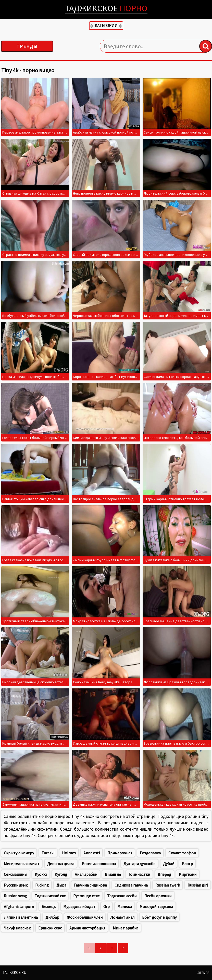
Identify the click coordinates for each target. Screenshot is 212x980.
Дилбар (52, 917)
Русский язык (16, 885)
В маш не (113, 874)
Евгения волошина (99, 864)
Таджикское (106, 8)
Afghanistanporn (19, 906)
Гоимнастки (139, 874)
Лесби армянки (158, 896)
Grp (107, 906)
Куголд (61, 874)
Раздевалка (150, 853)
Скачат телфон (182, 853)
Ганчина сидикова (90, 885)
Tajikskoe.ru (14, 972)
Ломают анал (122, 917)
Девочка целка (61, 864)
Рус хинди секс (86, 896)
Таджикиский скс (50, 896)
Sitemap (203, 973)
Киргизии (188, 874)
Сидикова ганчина (131, 885)
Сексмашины (15, 874)
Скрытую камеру (19, 853)
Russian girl (198, 885)
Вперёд (164, 874)
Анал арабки (86, 874)
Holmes (69, 853)
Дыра (61, 885)
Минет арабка (126, 928)
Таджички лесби (122, 896)
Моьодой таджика (156, 906)
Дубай (169, 864)
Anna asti (92, 853)
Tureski (48, 853)
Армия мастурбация (87, 928)
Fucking (42, 885)
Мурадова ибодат (79, 906)
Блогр (187, 864)
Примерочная (120, 853)
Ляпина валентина (21, 917)
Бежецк (49, 906)
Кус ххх (41, 874)
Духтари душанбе (139, 864)
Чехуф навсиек (17, 928)
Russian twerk (168, 885)
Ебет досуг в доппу (159, 917)
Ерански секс (50, 928)
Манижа (125, 906)
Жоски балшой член (85, 917)
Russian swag (15, 896)
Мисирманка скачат (22, 864)
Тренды (27, 46)
